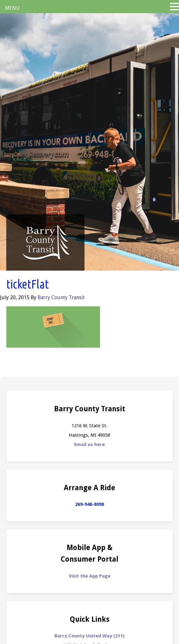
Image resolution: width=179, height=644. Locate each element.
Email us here (89, 444)
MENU (12, 8)
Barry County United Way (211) (89, 636)
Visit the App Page (90, 576)
